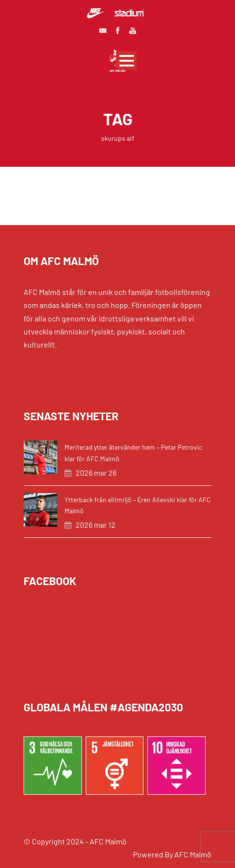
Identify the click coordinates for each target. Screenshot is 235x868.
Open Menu (126, 60)
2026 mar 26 (96, 473)
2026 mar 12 (96, 525)
